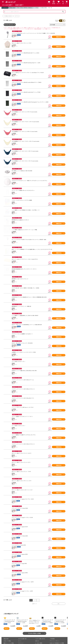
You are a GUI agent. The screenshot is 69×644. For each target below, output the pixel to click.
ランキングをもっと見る (35, 624)
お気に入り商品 (7, 632)
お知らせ (37, 632)
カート (20, 632)
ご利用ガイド (21, 638)
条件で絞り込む (10, 25)
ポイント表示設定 (22, 636)
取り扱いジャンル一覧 (9, 636)
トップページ (5, 8)
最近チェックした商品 (9, 634)
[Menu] (3, 2)
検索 (63, 12)
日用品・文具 (12, 8)
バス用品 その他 (43, 8)
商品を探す (6, 630)
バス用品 (36, 8)
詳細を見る (59, 37)
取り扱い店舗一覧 (8, 638)
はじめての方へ (39, 636)
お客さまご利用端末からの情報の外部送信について (57, 635)
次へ (59, 595)
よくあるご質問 (39, 634)
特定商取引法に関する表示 (56, 637)
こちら (19, 642)
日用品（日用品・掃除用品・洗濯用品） (25, 8)
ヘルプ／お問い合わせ (40, 630)
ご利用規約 (52, 630)
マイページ (21, 634)
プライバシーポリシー (55, 632)
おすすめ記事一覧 (22, 630)
